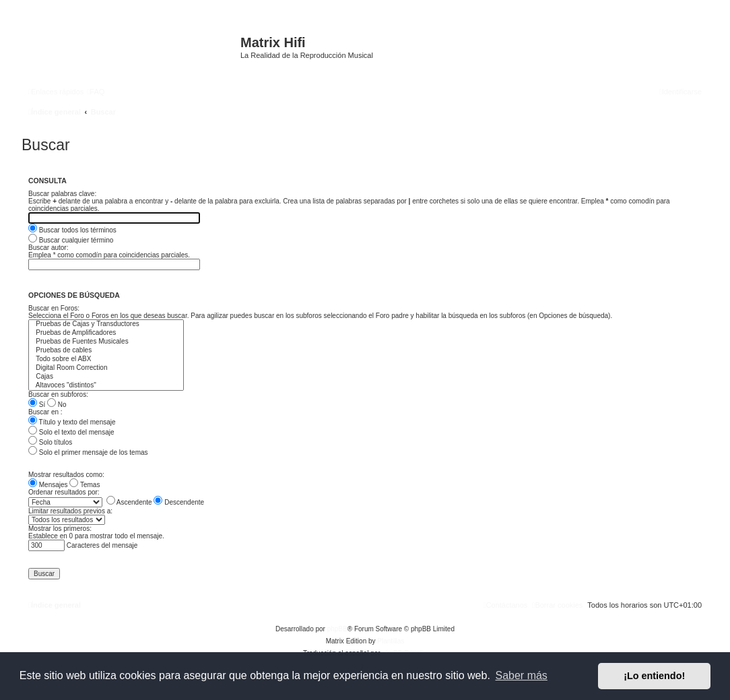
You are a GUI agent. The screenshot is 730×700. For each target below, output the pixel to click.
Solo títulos (50, 442)
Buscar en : (45, 412)
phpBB (337, 629)
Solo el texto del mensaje (71, 432)
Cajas (106, 377)
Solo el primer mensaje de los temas (88, 452)
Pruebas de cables (106, 351)
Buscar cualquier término (71, 240)
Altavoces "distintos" (106, 386)
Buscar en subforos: (58, 394)
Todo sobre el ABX (106, 359)
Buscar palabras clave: (62, 194)
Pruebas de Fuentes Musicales (106, 342)
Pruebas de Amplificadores (106, 333)
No (57, 405)
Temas (85, 485)
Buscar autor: (48, 248)
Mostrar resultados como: (66, 475)
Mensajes (48, 485)
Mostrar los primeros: (60, 529)
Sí (37, 405)
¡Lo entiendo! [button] (654, 676)
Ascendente (129, 502)
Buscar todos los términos (72, 230)
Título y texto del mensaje (72, 422)
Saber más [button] (522, 675)
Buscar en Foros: (54, 308)
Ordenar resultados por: (64, 492)
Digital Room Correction (106, 368)
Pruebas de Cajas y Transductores (106, 324)
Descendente (179, 502)
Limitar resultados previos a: (70, 511)
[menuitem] (96, 92)
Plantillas (391, 641)
